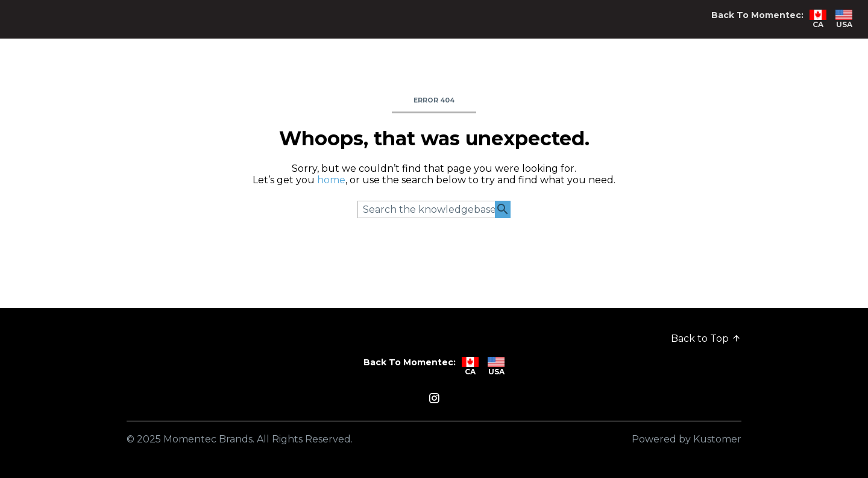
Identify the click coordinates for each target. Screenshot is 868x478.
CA (818, 19)
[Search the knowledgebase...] (434, 209)
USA (844, 19)
